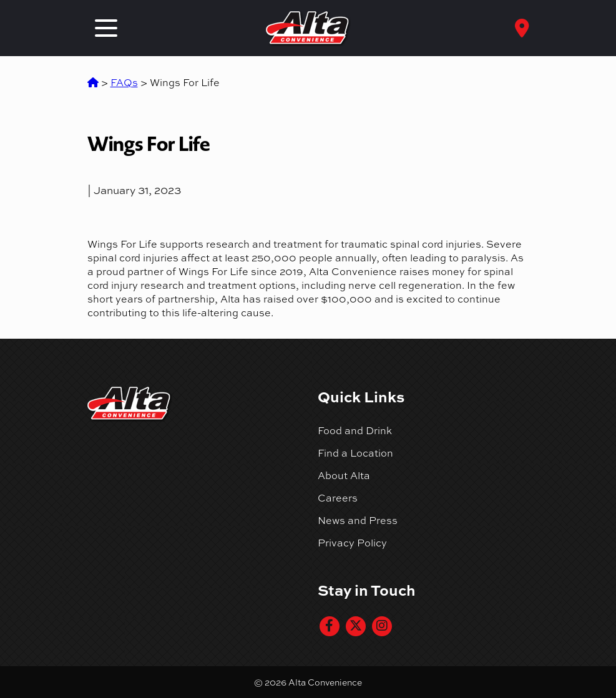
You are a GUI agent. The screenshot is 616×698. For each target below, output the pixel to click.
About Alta (344, 475)
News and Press (358, 520)
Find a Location (355, 453)
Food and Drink (355, 430)
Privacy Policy (352, 543)
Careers (338, 498)
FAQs (124, 82)
